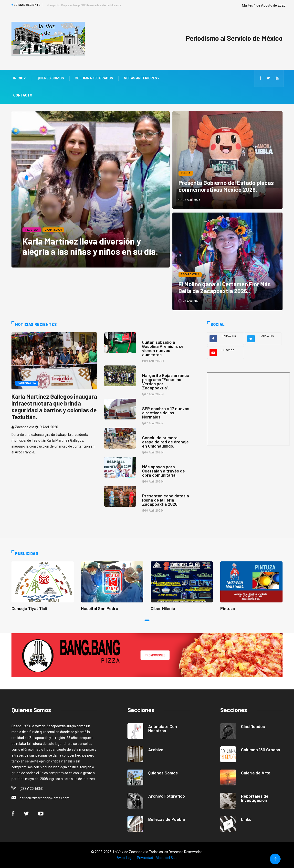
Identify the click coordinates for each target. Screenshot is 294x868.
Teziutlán (32, 230)
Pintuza (228, 608)
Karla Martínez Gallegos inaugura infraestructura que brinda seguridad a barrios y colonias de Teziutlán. (54, 406)
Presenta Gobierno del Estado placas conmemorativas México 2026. (226, 186)
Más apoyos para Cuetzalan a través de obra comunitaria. (163, 471)
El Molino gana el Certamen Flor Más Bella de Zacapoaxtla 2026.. (225, 287)
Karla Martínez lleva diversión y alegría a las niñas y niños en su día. (90, 246)
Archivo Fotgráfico (167, 796)
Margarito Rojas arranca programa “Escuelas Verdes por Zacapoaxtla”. (166, 381)
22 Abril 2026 (190, 200)
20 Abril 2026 (190, 301)
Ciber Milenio (163, 608)
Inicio (19, 78)
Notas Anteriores (142, 78)
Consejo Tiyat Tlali (29, 608)
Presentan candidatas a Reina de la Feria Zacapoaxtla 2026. (166, 500)
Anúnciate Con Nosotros (163, 728)
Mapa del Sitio (167, 858)
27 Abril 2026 (53, 230)
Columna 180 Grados (94, 78)
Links (246, 819)
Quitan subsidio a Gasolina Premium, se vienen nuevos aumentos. (163, 348)
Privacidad (145, 858)
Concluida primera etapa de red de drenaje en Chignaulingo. (165, 442)
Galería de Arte (256, 773)
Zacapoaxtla (190, 274)
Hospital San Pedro (100, 608)
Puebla (186, 173)
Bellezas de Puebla (167, 819)
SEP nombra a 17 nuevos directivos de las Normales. (166, 413)
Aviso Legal (126, 858)
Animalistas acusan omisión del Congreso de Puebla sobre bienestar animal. (101, 5)
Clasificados (253, 726)
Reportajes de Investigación (255, 798)
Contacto (23, 95)
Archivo (156, 750)
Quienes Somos (50, 78)
